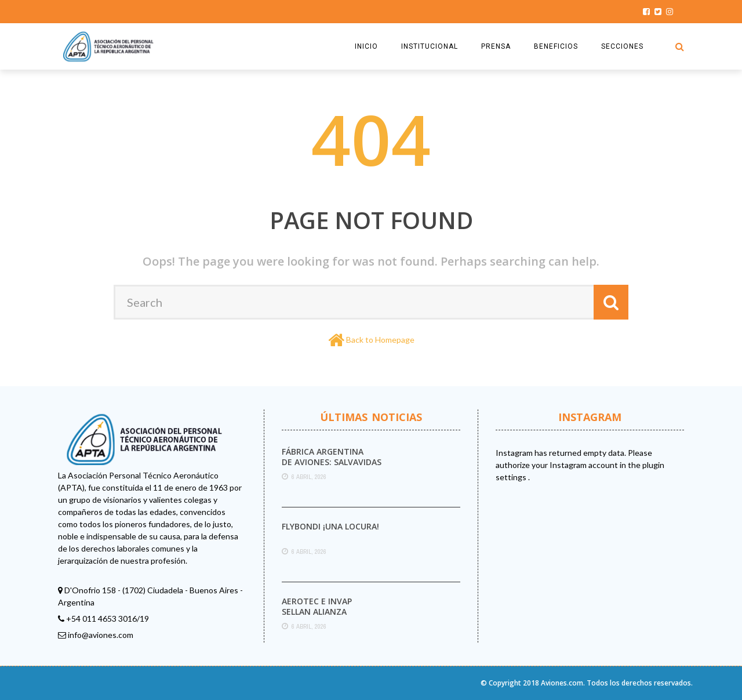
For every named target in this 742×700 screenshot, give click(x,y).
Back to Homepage (380, 340)
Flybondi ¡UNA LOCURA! (330, 526)
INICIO (366, 46)
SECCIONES (622, 46)
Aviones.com (562, 683)
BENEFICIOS (556, 46)
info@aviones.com (101, 635)
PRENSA (496, 46)
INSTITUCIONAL (430, 46)
